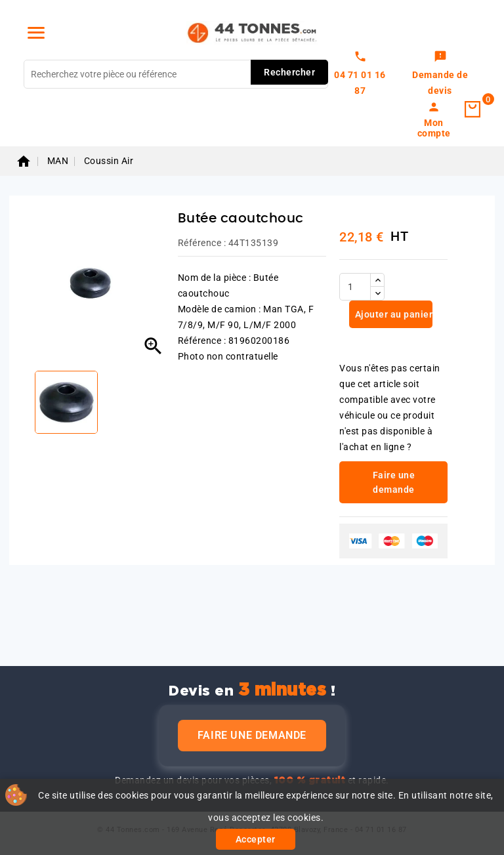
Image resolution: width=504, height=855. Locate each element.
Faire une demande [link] (394, 482)
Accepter (256, 839)
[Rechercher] (176, 74)
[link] (440, 74)
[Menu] (36, 33)
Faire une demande (252, 735)
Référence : (202, 243)
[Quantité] (355, 287)
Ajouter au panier (392, 314)
